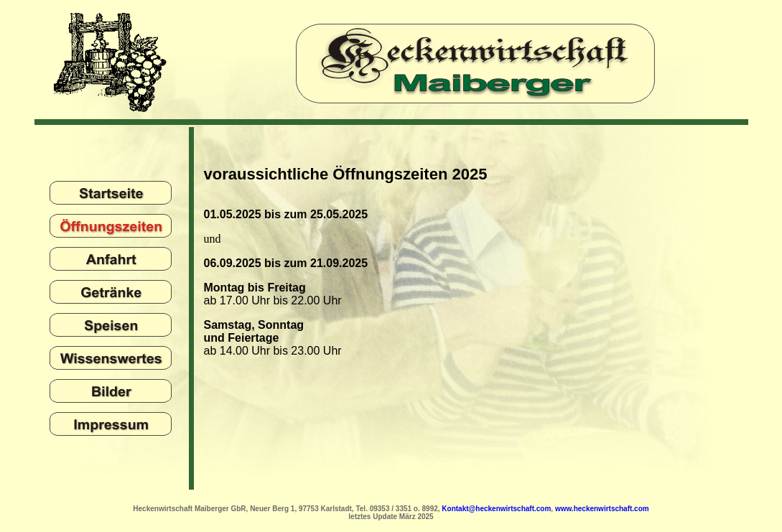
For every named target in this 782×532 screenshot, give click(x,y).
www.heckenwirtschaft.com (602, 509)
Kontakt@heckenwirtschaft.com (496, 509)
